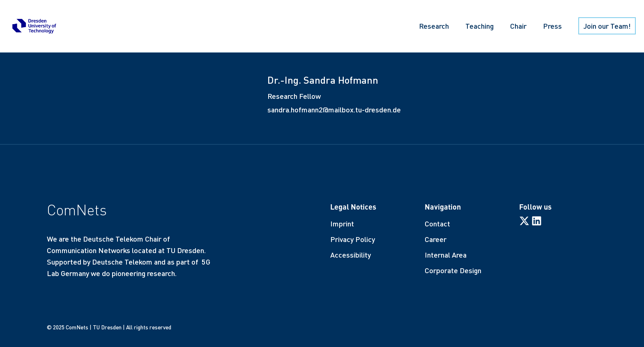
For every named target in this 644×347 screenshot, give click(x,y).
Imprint (342, 224)
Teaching (480, 26)
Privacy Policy (353, 239)
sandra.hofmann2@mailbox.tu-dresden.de (334, 110)
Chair (518, 26)
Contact (437, 224)
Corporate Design (453, 270)
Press (552, 26)
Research (434, 26)
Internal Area (446, 255)
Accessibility (351, 255)
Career (436, 239)
